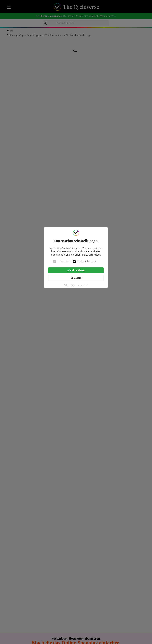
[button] (70, 285)
